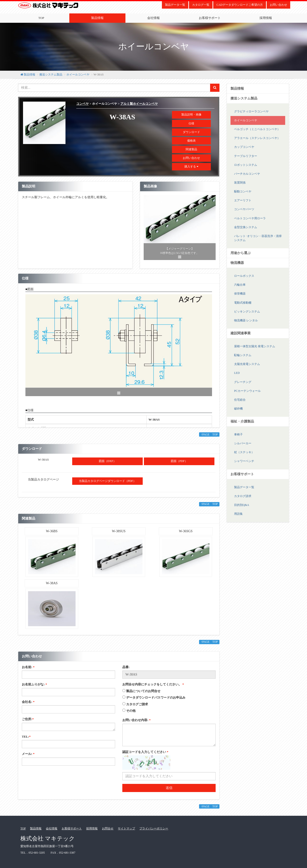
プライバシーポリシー (154, 828)
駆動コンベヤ (243, 191)
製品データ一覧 (175, 5)
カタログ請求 (243, 496)
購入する (191, 167)
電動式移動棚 (243, 303)
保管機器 (240, 294)
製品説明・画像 (191, 115)
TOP (41, 18)
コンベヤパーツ (244, 209)
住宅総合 (240, 400)
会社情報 (153, 18)
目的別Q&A (242, 505)
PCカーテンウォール (247, 391)
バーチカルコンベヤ (247, 174)
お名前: (28, 667)
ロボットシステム (246, 165)
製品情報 (97, 18)
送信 (169, 788)
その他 (131, 711)
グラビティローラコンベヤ (251, 111)
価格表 (191, 141)
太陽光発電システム (247, 364)
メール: (28, 754)
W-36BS (52, 531)
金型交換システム (246, 227)
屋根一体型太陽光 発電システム (255, 346)
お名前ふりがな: (34, 684)
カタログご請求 (137, 704)
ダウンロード (191, 132)
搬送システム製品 (51, 75)
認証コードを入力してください (145, 752)
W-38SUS (119, 531)
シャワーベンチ (244, 461)
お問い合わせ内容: (136, 720)
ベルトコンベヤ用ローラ (250, 218)
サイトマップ (126, 828)
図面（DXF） (107, 461)
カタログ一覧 (201, 5)
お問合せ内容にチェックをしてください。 (153, 684)
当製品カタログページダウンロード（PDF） (107, 481)
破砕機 (238, 409)
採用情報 (266, 18)
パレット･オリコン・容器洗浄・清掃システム (258, 238)
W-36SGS (186, 531)
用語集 (238, 514)
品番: (126, 667)
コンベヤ (83, 104)
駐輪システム (243, 355)
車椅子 (238, 434)
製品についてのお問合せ (143, 691)
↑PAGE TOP (209, 434)
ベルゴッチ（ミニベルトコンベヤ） (257, 129)
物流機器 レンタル (246, 320)
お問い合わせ (278, 5)
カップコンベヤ (244, 147)
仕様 (191, 123)
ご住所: (28, 719)
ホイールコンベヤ (78, 75)
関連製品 (191, 149)
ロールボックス (244, 276)
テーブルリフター (246, 156)
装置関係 (240, 183)
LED (237, 373)
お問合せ (108, 828)
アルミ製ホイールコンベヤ (139, 104)
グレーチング (243, 382)
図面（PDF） (179, 461)
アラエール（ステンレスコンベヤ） (257, 138)
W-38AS (52, 583)
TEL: (26, 737)
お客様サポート (210, 18)
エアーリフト (243, 200)
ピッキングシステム (247, 312)
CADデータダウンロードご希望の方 (239, 5)
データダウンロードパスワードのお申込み (156, 697)
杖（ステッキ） (244, 452)
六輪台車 (240, 285)
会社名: (28, 702)
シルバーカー (243, 443)
